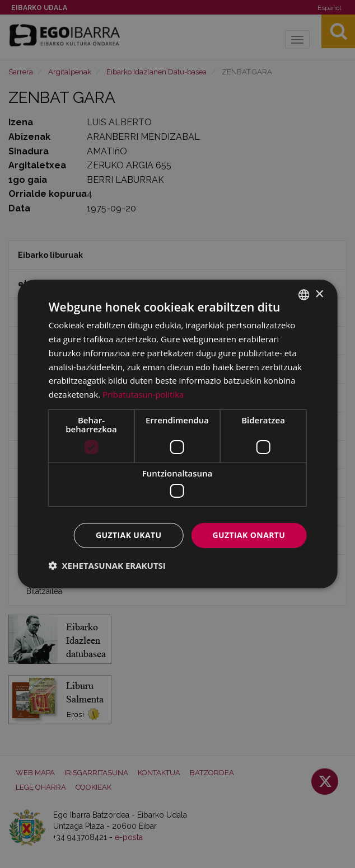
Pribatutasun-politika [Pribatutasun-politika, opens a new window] (143, 394)
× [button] (319, 294)
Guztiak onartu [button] (249, 535)
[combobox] (303, 295)
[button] (107, 565)
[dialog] (178, 434)
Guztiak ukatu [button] (129, 535)
